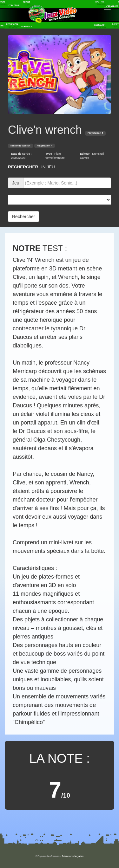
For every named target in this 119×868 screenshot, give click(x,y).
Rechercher (23, 217)
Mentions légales (73, 856)
